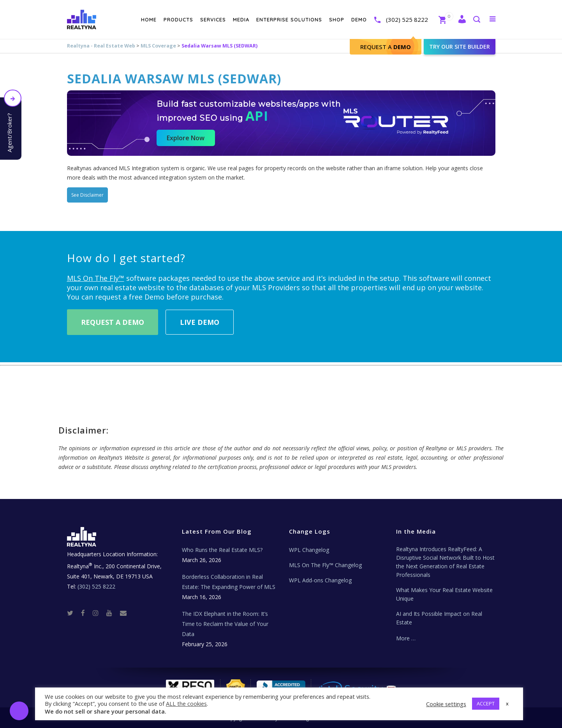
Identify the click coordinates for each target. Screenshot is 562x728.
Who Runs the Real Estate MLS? (222, 550)
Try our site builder (460, 47)
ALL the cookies (186, 703)
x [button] (507, 703)
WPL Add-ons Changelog (320, 580)
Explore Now (186, 138)
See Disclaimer (87, 195)
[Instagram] (99, 613)
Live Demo (200, 322)
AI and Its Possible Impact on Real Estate (439, 618)
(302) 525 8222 (407, 19)
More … (406, 638)
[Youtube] (112, 613)
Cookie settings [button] (446, 704)
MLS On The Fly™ (96, 278)
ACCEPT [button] (486, 703)
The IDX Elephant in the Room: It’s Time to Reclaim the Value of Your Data (225, 624)
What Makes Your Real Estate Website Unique (444, 594)
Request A (386, 47)
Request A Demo (113, 322)
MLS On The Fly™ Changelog (325, 565)
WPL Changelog (309, 550)
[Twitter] (73, 613)
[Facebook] (86, 613)
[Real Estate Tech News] (123, 613)
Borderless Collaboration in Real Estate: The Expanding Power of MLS (229, 582)
